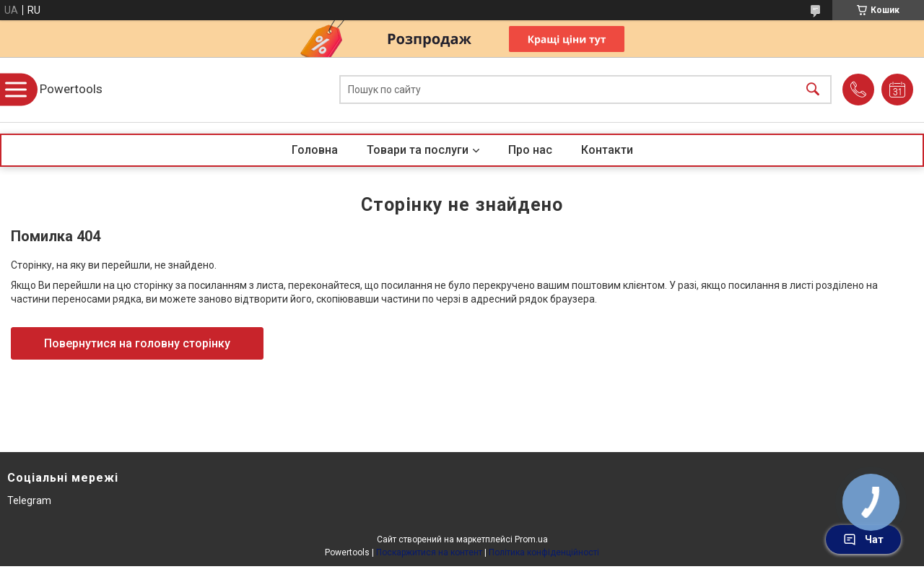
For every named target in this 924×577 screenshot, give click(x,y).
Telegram (29, 500)
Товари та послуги (418, 150)
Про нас (530, 150)
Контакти (607, 150)
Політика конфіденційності (544, 552)
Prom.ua (531, 539)
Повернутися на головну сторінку (137, 343)
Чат (863, 539)
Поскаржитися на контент (429, 552)
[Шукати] (813, 90)
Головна (315, 150)
